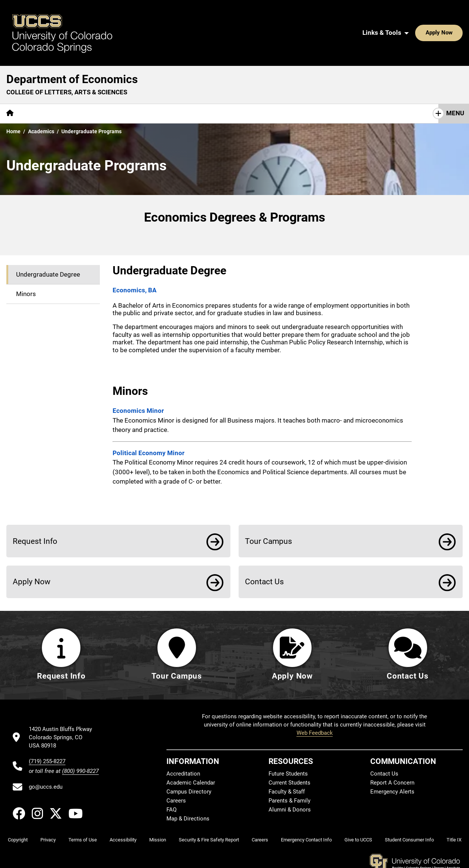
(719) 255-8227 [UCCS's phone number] (47, 734)
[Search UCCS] (454, 16)
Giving (157, 79)
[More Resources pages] (200, 80)
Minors (26, 260)
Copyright (18, 812)
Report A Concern (392, 755)
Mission (158, 812)
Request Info (35, 507)
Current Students (289, 755)
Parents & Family (289, 773)
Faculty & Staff (287, 764)
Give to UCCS (358, 812)
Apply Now (416, 16)
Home (13, 97)
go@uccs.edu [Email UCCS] (46, 759)
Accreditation (183, 746)
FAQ (171, 782)
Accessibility (123, 812)
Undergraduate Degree (48, 240)
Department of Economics (72, 45)
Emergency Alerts (392, 764)
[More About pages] (40, 80)
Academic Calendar (191, 755)
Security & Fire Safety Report (209, 812)
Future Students (288, 746)
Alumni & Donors (290, 782)
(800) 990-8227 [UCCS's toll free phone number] (80, 743)
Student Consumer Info (409, 812)
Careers (176, 773)
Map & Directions (188, 791)
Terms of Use (83, 812)
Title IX (454, 812)
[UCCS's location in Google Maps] (64, 710)
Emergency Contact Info (306, 812)
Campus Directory (189, 764)
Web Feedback (315, 705)
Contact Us (249, 79)
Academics (83, 79)
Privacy (48, 812)
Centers (123, 79)
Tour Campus (269, 507)
